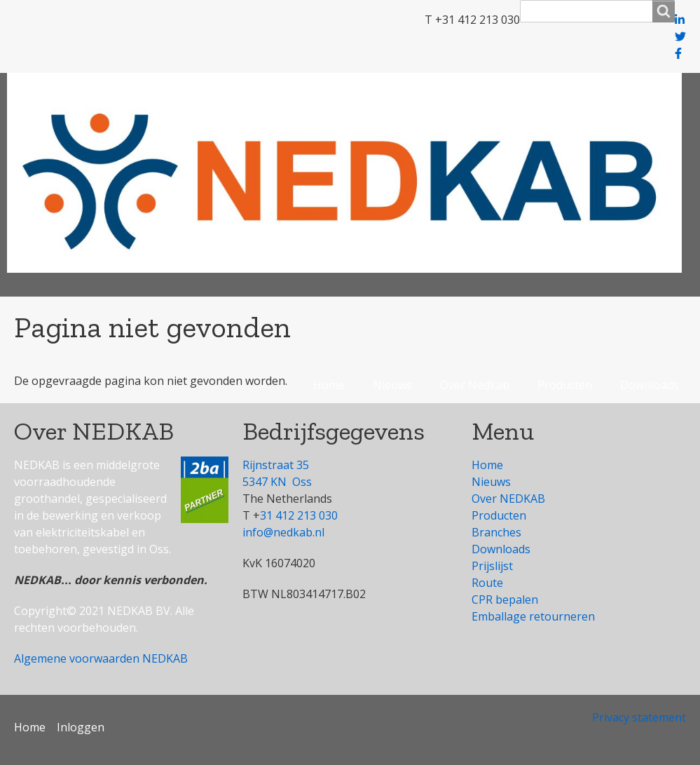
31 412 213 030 (299, 515)
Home (329, 385)
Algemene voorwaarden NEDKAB (101, 658)
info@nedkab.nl (283, 532)
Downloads (650, 385)
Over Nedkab (475, 385)
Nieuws (392, 385)
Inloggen (81, 727)
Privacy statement (639, 717)
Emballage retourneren (533, 616)
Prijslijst (492, 566)
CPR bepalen (505, 600)
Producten (565, 385)
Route (487, 583)
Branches (496, 532)
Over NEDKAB (508, 499)
